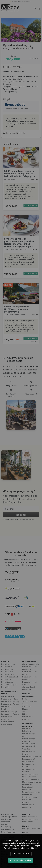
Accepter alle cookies (21, 860)
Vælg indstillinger (21, 854)
